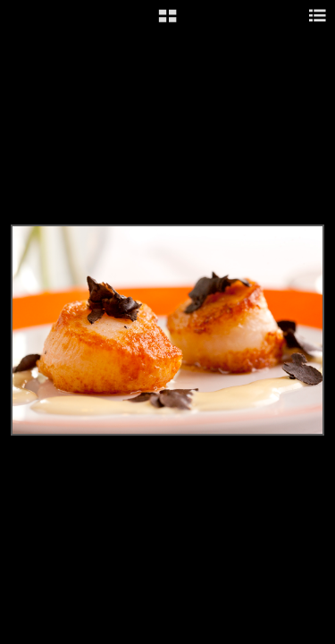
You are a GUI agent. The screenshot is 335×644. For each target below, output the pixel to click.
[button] (167, 22)
